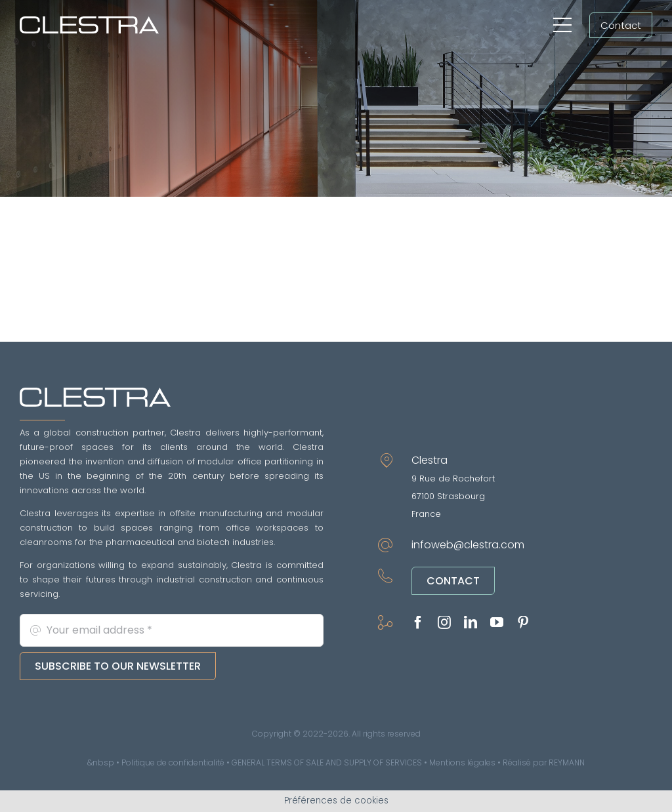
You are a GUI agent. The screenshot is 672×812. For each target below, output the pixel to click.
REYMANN (567, 762)
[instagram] (444, 622)
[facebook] (418, 622)
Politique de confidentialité (173, 762)
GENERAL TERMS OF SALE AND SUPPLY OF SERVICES (327, 762)
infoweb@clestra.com (468, 545)
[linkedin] (471, 622)
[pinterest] (523, 622)
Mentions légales (462, 762)
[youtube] (497, 622)
